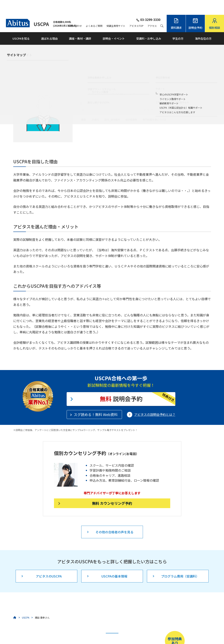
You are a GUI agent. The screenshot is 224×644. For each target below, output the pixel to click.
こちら (95, 631)
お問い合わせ (75, 11)
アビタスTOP (136, 11)
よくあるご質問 (94, 11)
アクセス (152, 11)
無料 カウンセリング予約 (112, 488)
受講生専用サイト (116, 11)
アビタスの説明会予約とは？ (155, 400)
